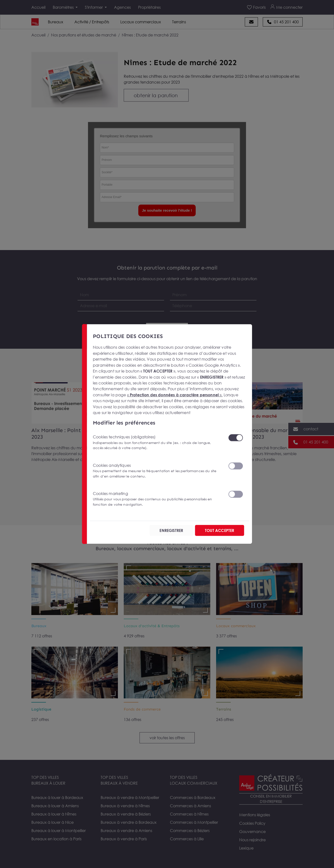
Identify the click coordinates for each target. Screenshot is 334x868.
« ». (175, 395)
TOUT (220, 530)
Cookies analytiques (158, 471)
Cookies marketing (158, 499)
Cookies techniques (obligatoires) (158, 442)
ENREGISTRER (171, 530)
